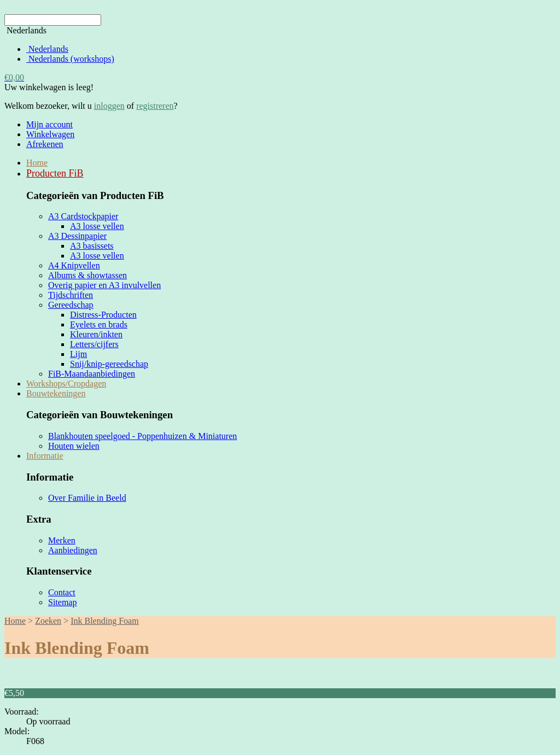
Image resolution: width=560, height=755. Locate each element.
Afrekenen (45, 144)
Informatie (45, 456)
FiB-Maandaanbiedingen (92, 374)
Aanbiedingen (73, 550)
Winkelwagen (50, 134)
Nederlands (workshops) (70, 59)
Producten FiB (55, 173)
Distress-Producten (103, 315)
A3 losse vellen (97, 226)
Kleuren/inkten (96, 334)
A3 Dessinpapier (77, 236)
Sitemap (62, 602)
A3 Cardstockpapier (83, 216)
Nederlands (47, 49)
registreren (155, 106)
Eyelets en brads (99, 324)
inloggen (109, 106)
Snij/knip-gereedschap (109, 364)
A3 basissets (92, 246)
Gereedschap (71, 305)
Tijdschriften (71, 295)
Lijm (78, 354)
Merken (62, 540)
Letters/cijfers (94, 344)
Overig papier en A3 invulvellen (104, 285)
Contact (62, 592)
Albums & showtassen (87, 275)
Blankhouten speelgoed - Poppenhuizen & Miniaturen (142, 436)
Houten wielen (74, 446)
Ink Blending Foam (104, 621)
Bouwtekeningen (56, 393)
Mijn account (49, 124)
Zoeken (48, 621)
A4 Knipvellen (74, 265)
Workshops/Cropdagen (66, 384)
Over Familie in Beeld (87, 498)
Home (37, 163)
